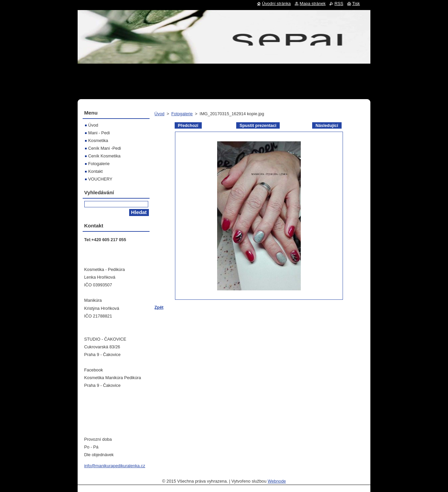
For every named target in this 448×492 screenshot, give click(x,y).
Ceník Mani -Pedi (105, 148)
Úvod (160, 114)
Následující (327, 125)
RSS (339, 4)
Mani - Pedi (99, 133)
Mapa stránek (313, 4)
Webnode (277, 481)
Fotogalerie (182, 114)
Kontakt (96, 171)
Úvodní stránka (276, 4)
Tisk (356, 4)
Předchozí (188, 125)
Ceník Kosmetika (105, 156)
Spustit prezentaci (258, 125)
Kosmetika (98, 140)
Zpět (159, 307)
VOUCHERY (100, 179)
